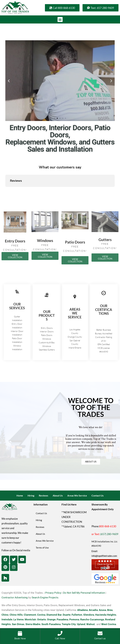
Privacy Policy (53, 593)
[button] (60, 19)
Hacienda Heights (106, 615)
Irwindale (7, 619)
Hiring (31, 495)
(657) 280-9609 (109, 534)
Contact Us (98, 495)
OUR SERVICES (17, 306)
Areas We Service (77, 495)
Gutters (105, 240)
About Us (58, 495)
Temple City (69, 624)
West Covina (109, 624)
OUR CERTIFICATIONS (104, 310)
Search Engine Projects (45, 597)
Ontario (42, 619)
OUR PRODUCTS (47, 316)
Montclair (30, 619)
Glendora (89, 615)
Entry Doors (15, 241)
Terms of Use (42, 548)
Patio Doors (75, 242)
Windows (45, 240)
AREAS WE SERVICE (75, 313)
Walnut (91, 624)
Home (20, 495)
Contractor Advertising (15, 597)
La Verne (19, 619)
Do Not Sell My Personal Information (84, 593)
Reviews (43, 495)
